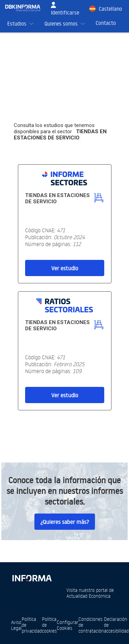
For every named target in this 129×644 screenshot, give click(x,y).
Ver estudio (65, 268)
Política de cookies (49, 625)
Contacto (106, 23)
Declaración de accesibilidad (116, 625)
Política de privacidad (32, 625)
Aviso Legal (16, 625)
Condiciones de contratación (91, 625)
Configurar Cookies (68, 625)
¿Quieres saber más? (65, 522)
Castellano (110, 9)
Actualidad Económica (88, 596)
